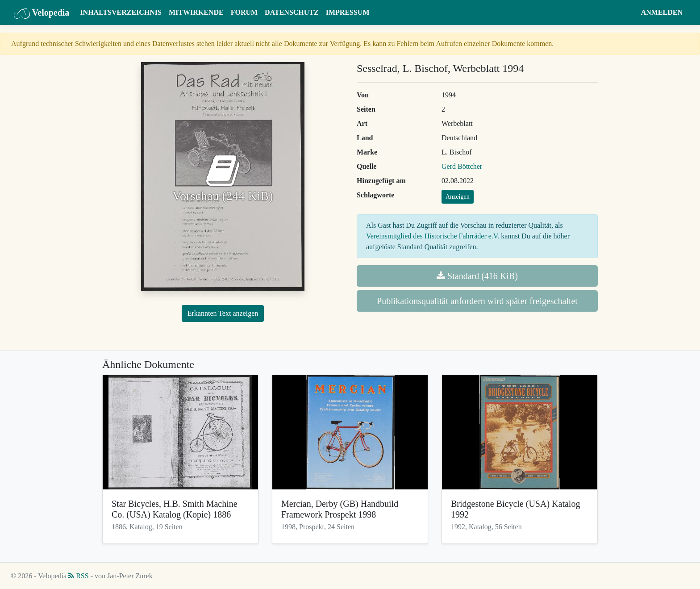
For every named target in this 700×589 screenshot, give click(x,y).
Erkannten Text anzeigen (223, 313)
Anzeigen (458, 197)
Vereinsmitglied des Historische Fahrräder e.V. (433, 236)
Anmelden (662, 12)
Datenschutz (292, 12)
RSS (78, 576)
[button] (629, 13)
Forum (244, 12)
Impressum (348, 12)
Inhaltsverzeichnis (121, 12)
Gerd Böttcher (462, 166)
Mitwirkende (196, 12)
